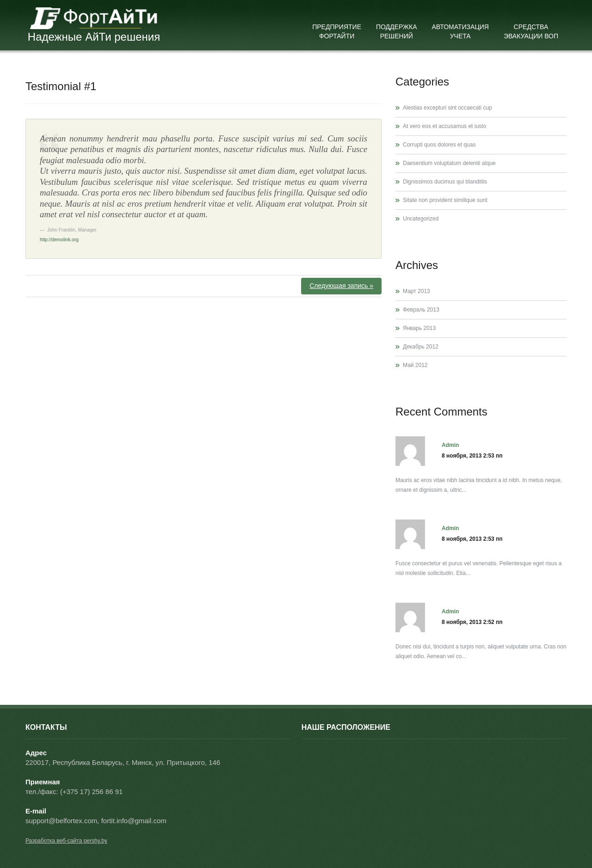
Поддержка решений (397, 31)
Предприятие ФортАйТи (337, 31)
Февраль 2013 (421, 310)
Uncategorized (421, 219)
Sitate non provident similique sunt (445, 200)
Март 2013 (416, 291)
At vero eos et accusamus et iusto (444, 126)
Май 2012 (415, 365)
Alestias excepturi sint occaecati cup (447, 108)
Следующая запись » (341, 286)
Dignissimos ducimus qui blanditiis (445, 182)
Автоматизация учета (460, 31)
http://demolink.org (59, 240)
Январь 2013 (419, 328)
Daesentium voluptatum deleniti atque (449, 163)
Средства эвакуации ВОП (531, 31)
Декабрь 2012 (421, 347)
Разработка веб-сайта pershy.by (66, 841)
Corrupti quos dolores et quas (439, 145)
